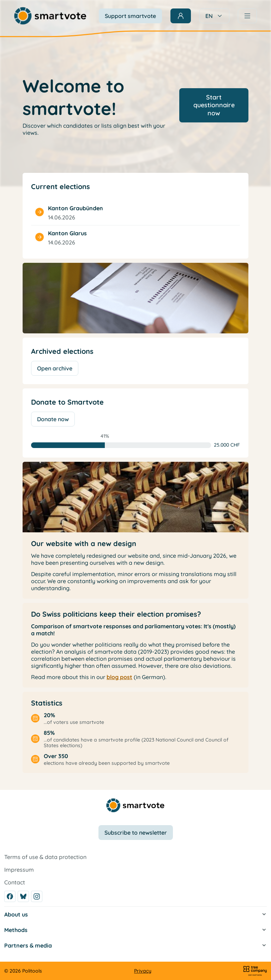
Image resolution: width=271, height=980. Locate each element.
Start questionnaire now (214, 105)
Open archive (55, 368)
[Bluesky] (23, 896)
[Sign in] (181, 16)
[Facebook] (10, 896)
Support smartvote (130, 16)
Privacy (143, 971)
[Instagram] (37, 896)
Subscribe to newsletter (136, 833)
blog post (119, 677)
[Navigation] (247, 16)
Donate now (53, 419)
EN (214, 16)
